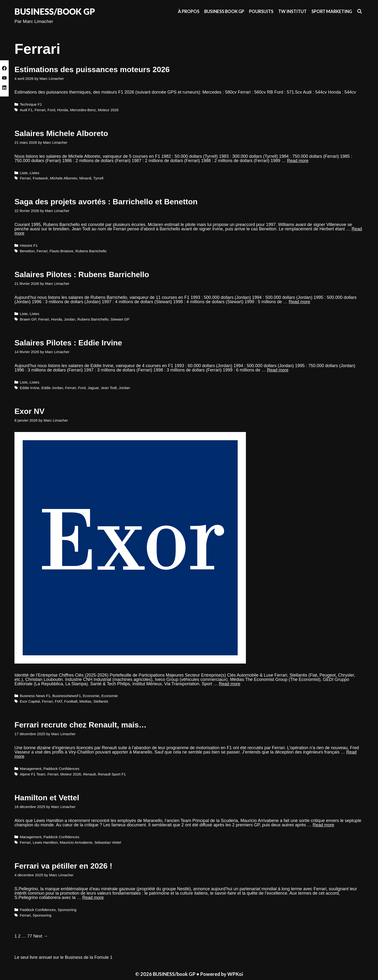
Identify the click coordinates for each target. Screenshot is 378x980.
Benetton (27, 251)
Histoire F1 (29, 245)
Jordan (70, 319)
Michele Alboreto (64, 178)
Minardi (85, 178)
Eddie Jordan (52, 388)
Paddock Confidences (61, 769)
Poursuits (261, 11)
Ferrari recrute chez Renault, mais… (81, 725)
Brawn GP (28, 319)
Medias (85, 701)
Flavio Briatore (61, 251)
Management (30, 769)
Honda (63, 110)
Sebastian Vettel (108, 842)
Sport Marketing (332, 11)
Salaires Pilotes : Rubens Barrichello (82, 274)
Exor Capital (30, 701)
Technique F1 (31, 104)
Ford (51, 110)
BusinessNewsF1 (67, 696)
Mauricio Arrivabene (76, 842)
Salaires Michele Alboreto (61, 133)
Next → (40, 936)
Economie (91, 696)
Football (71, 701)
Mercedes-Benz (83, 110)
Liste (24, 173)
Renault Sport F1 (112, 774)
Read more (298, 161)
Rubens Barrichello (91, 251)
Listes (34, 173)
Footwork (40, 178)
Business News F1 (35, 696)
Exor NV (29, 411)
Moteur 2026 (108, 110)
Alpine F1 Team (33, 774)
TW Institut (292, 11)
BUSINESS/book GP (55, 11)
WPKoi (235, 974)
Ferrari (40, 110)
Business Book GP (224, 11)
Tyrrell (98, 178)
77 (30, 936)
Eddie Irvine (30, 388)
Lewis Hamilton (45, 842)
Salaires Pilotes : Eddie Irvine (68, 343)
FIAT (59, 701)
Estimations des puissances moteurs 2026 (92, 69)
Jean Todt (109, 388)
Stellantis (101, 701)
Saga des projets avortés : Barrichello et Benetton (106, 202)
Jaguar (93, 388)
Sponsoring (67, 910)
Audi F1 (26, 110)
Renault (90, 774)
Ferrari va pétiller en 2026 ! (63, 866)
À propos (189, 11)
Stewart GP (120, 319)
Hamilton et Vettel (47, 798)
